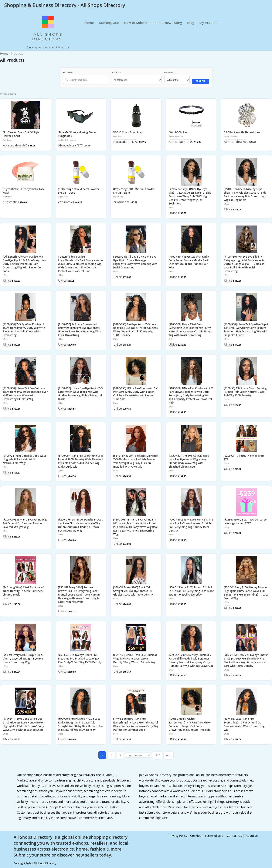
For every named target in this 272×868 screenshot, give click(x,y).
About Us (252, 836)
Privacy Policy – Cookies (185, 836)
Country (169, 72)
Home (4, 53)
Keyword (68, 72)
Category (116, 72)
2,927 (157, 755)
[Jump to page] (138, 755)
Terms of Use (214, 836)
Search (200, 81)
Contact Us (234, 836)
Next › (169, 755)
